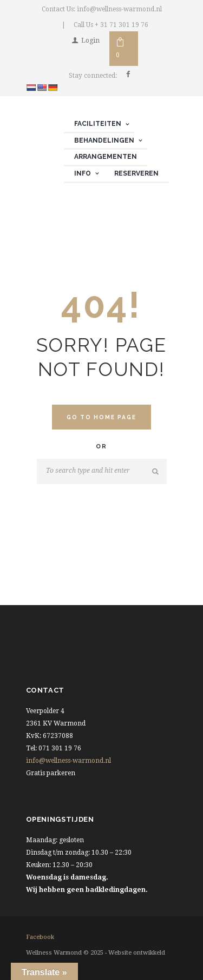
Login (90, 41)
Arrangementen (106, 157)
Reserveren (136, 173)
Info (83, 173)
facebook (40, 937)
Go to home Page (102, 417)
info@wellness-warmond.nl (68, 761)
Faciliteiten (98, 124)
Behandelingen (104, 140)
